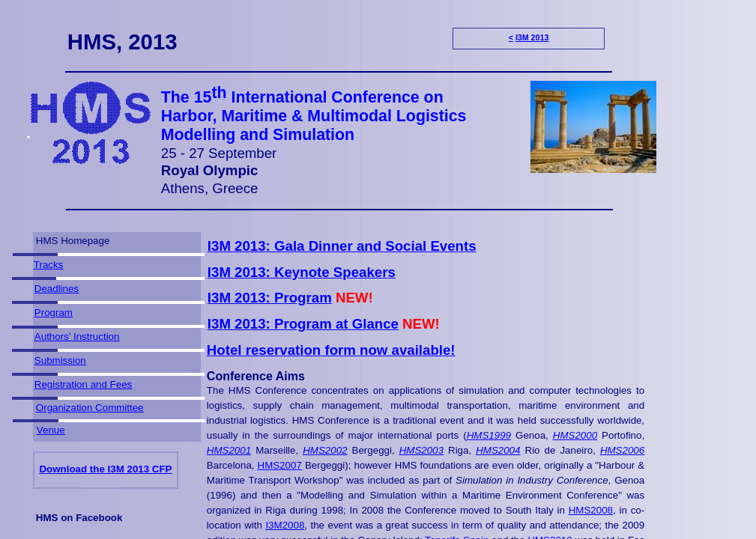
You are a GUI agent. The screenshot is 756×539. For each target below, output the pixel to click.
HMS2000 (575, 435)
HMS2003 (421, 450)
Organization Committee (90, 408)
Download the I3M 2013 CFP (105, 469)
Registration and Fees (83, 384)
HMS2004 (498, 450)
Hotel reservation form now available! (331, 350)
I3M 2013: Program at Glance (303, 324)
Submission (60, 360)
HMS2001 (229, 450)
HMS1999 (489, 435)
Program (54, 313)
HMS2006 (622, 450)
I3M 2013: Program (270, 298)
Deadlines (57, 289)
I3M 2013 (532, 37)
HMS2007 (280, 465)
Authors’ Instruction (77, 337)
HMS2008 (591, 510)
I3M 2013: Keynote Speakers (302, 272)
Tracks (49, 265)
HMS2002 (325, 450)
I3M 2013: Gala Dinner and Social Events (342, 246)
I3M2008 (285, 525)
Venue (51, 430)
